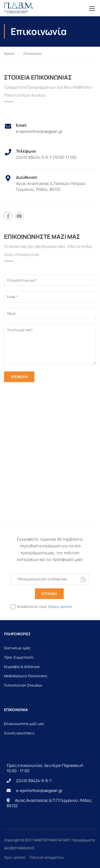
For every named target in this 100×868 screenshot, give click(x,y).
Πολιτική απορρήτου (47, 857)
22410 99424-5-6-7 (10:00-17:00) (46, 157)
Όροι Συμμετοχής (19, 657)
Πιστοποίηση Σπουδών (23, 685)
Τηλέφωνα (26, 151)
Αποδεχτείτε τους (41, 607)
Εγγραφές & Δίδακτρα (22, 667)
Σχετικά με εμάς (17, 648)
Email (21, 125)
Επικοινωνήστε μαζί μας (24, 724)
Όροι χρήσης (15, 857)
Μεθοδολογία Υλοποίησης (26, 676)
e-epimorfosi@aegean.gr (39, 131)
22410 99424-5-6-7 (34, 781)
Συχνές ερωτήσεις (19, 733)
